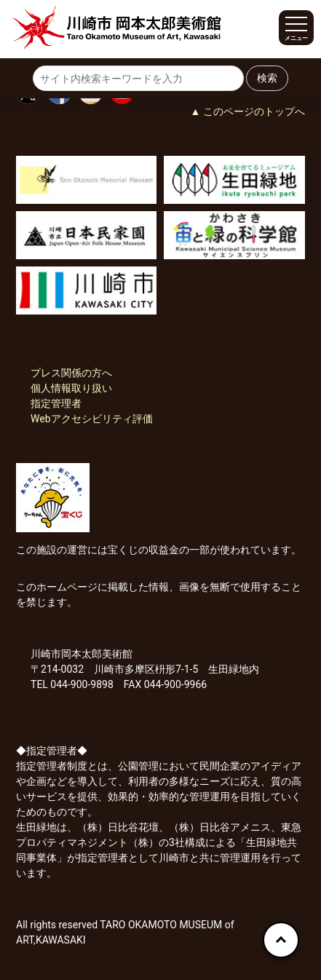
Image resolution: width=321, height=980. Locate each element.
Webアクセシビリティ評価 (92, 419)
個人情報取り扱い (71, 388)
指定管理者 (56, 403)
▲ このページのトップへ (248, 111)
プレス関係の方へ (71, 373)
